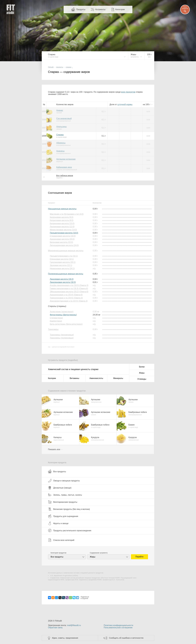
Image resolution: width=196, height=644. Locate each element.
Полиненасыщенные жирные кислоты (66, 274)
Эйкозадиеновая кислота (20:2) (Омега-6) (69, 292)
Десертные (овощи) (60, 488)
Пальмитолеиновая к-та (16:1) (64, 256)
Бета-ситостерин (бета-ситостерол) (66, 324)
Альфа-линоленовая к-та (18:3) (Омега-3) (69, 285)
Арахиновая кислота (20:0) (62, 239)
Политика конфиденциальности (118, 625)
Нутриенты (100, 9)
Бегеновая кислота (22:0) (61, 242)
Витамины (74, 378)
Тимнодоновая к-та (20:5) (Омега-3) (66, 298)
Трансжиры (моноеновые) (62, 335)
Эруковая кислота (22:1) (61, 265)
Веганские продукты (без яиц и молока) (69, 509)
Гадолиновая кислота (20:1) (63, 262)
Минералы (118, 378)
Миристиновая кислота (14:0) (63, 230)
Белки (142, 367)
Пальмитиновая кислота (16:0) (64, 233)
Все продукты (57, 471)
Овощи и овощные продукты (64, 481)
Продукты (81, 9)
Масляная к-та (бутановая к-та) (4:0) (67, 214)
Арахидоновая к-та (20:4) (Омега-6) (66, 295)
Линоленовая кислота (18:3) (63, 282)
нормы (125, 104)
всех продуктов (128, 92)
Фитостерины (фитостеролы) (63, 315)
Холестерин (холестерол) (62, 312)
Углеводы (142, 379)
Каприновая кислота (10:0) (62, 223)
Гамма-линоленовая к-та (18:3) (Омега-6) (69, 288)
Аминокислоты (96, 378)
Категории (120, 9)
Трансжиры (53, 329)
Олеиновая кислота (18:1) (62, 259)
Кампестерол (56, 321)
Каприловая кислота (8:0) (62, 220)
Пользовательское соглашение (118, 628)
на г (147, 104)
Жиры (142, 373)
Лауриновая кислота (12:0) (62, 227)
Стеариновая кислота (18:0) (63, 236)
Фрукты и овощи (58, 523)
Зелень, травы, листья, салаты (65, 495)
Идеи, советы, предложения (65, 638)
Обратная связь (55, 628)
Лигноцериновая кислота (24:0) (64, 245)
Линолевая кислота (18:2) (62, 279)
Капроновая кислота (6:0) (61, 217)
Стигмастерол (56, 318)
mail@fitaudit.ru (74, 625)
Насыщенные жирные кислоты (62, 209)
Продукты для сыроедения (63, 516)
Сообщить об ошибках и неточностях (126, 638)
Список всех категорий (61, 540)
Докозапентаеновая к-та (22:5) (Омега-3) (69, 301)
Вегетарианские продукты (63, 502)
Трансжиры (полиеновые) (62, 338)
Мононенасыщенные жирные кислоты (66, 251)
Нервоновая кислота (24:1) (62, 268)
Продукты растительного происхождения (70, 530)
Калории (52, 378)
